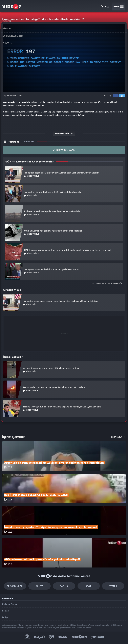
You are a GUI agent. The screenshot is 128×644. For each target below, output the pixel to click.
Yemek (113, 586)
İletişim (6, 617)
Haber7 (79, 637)
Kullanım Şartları (10, 604)
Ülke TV (63, 637)
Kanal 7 (27, 637)
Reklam (6, 611)
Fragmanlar (15, 586)
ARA (105, 7)
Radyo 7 (40, 637)
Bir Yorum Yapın (64, 150)
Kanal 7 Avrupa (52, 637)
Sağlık (64, 586)
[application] (64, 58)
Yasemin (98, 637)
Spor (89, 586)
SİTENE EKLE (99, 284)
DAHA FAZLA (118, 437)
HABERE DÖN (115, 284)
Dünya (39, 586)
